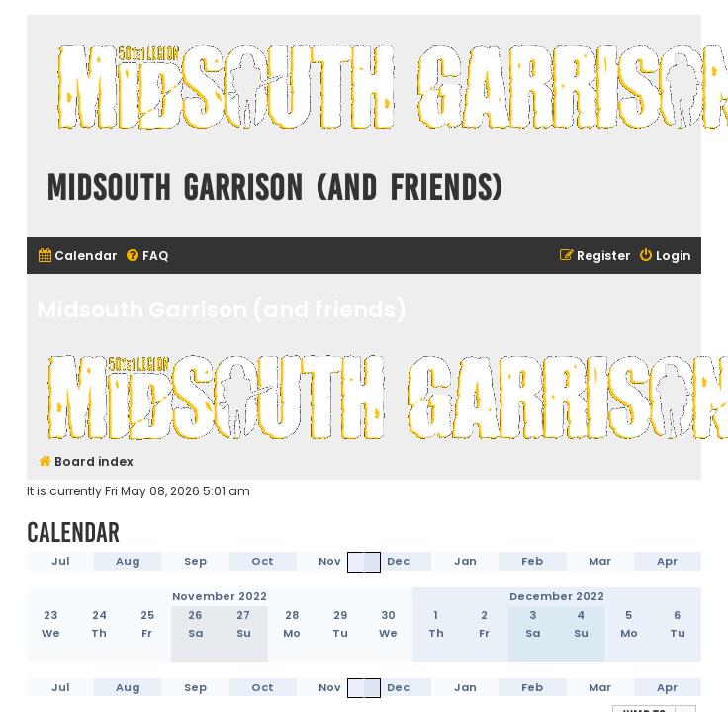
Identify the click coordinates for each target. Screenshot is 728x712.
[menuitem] (77, 257)
